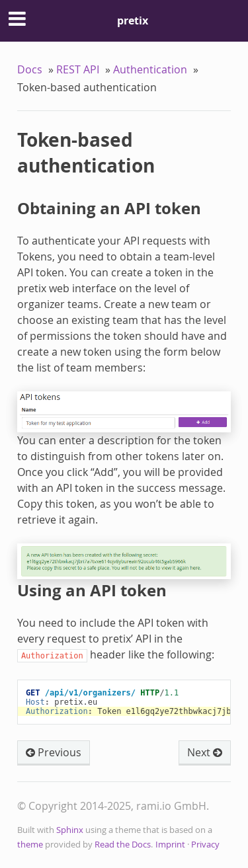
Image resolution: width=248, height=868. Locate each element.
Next (205, 752)
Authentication (150, 69)
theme (30, 845)
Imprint (170, 845)
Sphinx (70, 830)
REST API (78, 69)
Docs (30, 69)
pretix (133, 20)
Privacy (205, 845)
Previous (54, 752)
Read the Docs (123, 845)
